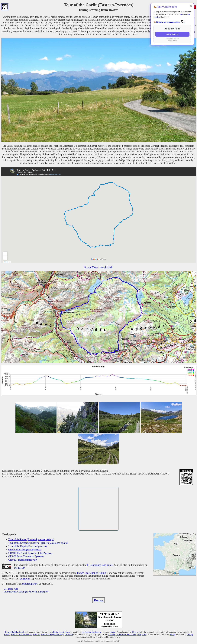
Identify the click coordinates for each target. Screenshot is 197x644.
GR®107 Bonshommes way (23, 560)
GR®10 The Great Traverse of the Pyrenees (30, 553)
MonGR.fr (19, 568)
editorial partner (30, 584)
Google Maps (91, 267)
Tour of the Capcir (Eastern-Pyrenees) (27, 546)
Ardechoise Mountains (126, 634)
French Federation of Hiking (91, 573)
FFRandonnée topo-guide (100, 565)
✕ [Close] (191, 6)
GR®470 (69, 634)
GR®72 (37, 634)
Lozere (113, 632)
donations (25, 579)
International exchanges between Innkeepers (26, 592)
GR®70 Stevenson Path (22, 634)
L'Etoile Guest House (61, 632)
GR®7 (7, 634)
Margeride (142, 634)
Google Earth (106, 267)
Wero (182, 14)
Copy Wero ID (172, 34)
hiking (172, 634)
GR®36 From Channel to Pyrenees (26, 556)
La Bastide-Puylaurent (92, 632)
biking (190, 634)
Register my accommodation (168, 22)
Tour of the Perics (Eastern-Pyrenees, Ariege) (31, 539)
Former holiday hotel (14, 632)
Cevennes (137, 632)
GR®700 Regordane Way (52, 634)
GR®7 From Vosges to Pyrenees (25, 550)
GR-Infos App (11, 589)
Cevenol (112, 634)
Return (98, 600)
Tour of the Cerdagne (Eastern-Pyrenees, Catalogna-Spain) (38, 543)
